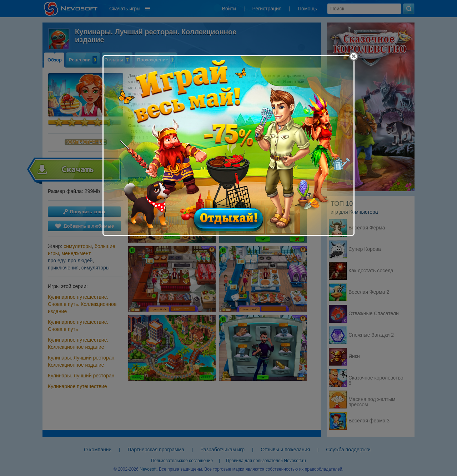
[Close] (354, 56)
